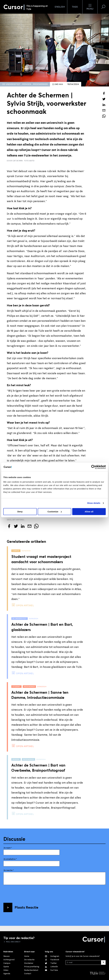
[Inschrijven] (103, 963)
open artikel (25, 605)
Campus (7, 963)
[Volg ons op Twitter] (51, 963)
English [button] (60, 7)
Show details (94, 503)
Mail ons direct (13, 942)
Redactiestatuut (31, 970)
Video (6, 970)
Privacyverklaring (32, 967)
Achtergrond (9, 960)
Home (27, 956)
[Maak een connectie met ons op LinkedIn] (51, 967)
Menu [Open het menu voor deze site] (90, 7)
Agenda (7, 974)
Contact (28, 974)
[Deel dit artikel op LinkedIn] (104, 105)
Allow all (89, 512)
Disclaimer (29, 963)
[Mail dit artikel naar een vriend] (104, 110)
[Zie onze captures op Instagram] (52, 956)
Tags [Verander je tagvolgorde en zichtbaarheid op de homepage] (75, 7)
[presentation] (25, 893)
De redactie (29, 960)
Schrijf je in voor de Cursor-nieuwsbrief (83, 956)
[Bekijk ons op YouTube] (51, 970)
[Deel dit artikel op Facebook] (104, 93)
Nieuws (7, 956)
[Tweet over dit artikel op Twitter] (104, 99)
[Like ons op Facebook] (52, 960)
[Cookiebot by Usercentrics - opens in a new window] (93, 467)
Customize (55, 512)
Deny (20, 512)
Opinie (6, 967)
